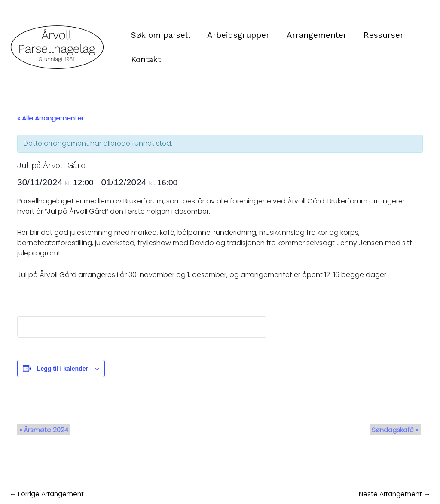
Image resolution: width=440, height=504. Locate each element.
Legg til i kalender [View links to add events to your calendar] (63, 369)
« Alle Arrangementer (50, 118)
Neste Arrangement (394, 494)
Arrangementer (315, 35)
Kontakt (145, 60)
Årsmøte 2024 (42, 429)
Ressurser (381, 35)
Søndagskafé (397, 429)
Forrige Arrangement (48, 494)
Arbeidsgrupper (237, 35)
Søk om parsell (160, 35)
